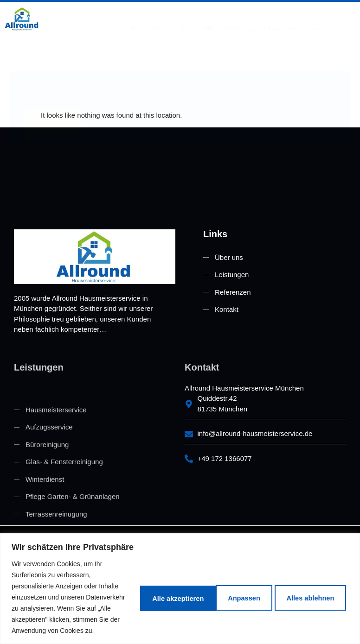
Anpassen (136, 580)
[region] (180, 572)
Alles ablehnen (216, 580)
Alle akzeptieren (305, 580)
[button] (164, 48)
